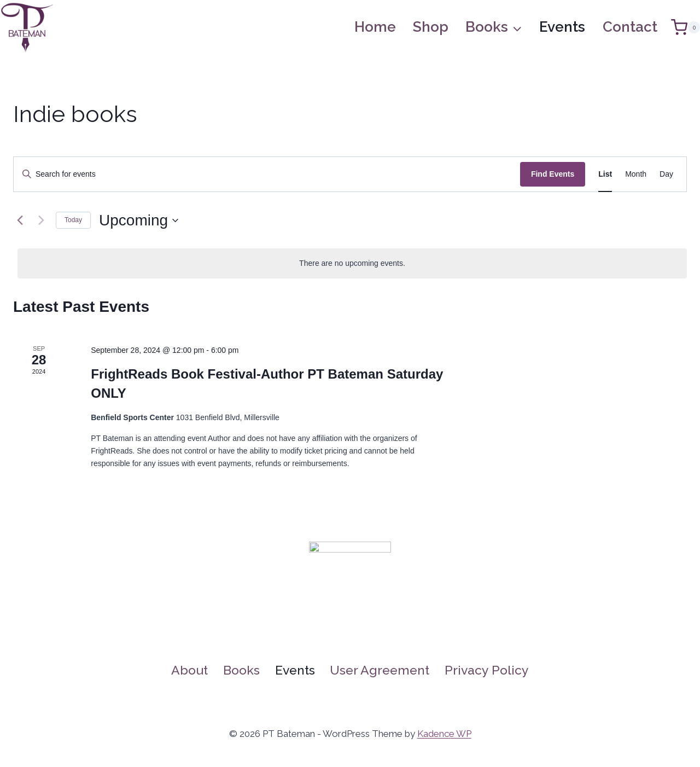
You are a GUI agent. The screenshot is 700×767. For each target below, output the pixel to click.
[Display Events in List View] (605, 174)
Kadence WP (444, 734)
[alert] (352, 263)
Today (73, 220)
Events (562, 27)
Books (241, 670)
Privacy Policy (487, 670)
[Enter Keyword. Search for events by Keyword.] (267, 174)
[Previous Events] (20, 220)
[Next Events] (41, 220)
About (189, 670)
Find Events (553, 174)
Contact (630, 27)
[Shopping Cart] (686, 27)
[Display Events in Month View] (636, 174)
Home (375, 27)
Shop (431, 27)
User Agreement (380, 670)
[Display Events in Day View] (666, 174)
